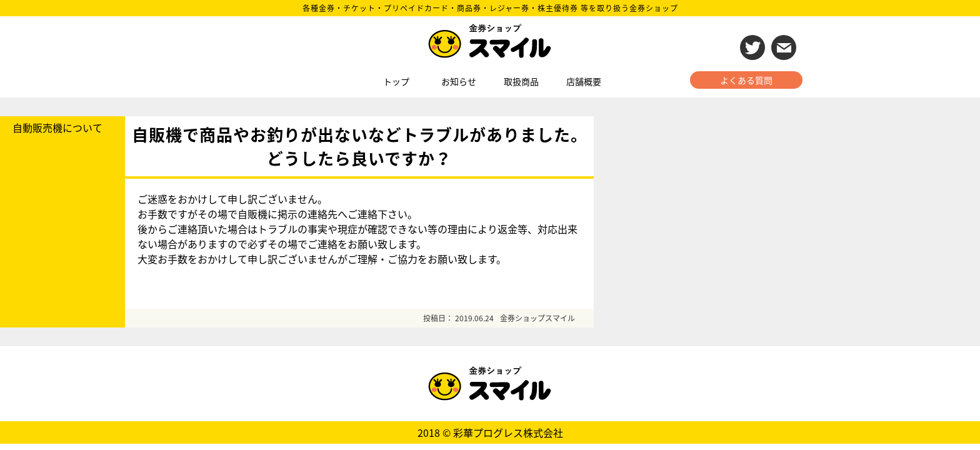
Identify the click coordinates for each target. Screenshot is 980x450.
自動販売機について (57, 127)
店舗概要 (584, 81)
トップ (396, 81)
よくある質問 (746, 80)
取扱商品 (521, 81)
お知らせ (459, 81)
